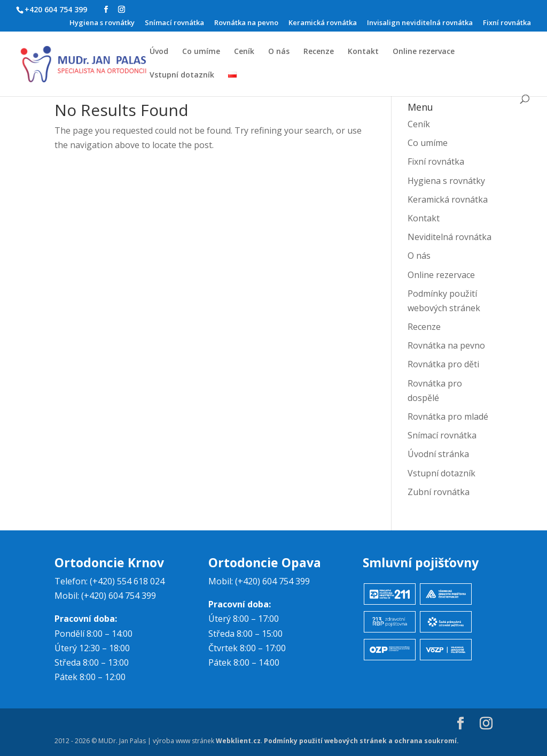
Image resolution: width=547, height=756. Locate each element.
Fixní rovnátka (507, 23)
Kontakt (363, 52)
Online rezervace (424, 52)
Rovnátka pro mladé (448, 416)
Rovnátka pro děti (443, 364)
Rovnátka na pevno (246, 23)
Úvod (159, 52)
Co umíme (201, 52)
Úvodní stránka (438, 454)
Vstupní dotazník (182, 75)
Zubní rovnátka (439, 492)
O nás (279, 52)
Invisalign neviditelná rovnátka (420, 23)
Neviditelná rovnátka (450, 237)
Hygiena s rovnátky (102, 23)
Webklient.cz (238, 741)
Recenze (319, 52)
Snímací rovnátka (174, 23)
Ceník (244, 52)
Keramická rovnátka (323, 23)
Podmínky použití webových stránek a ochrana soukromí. (361, 741)
